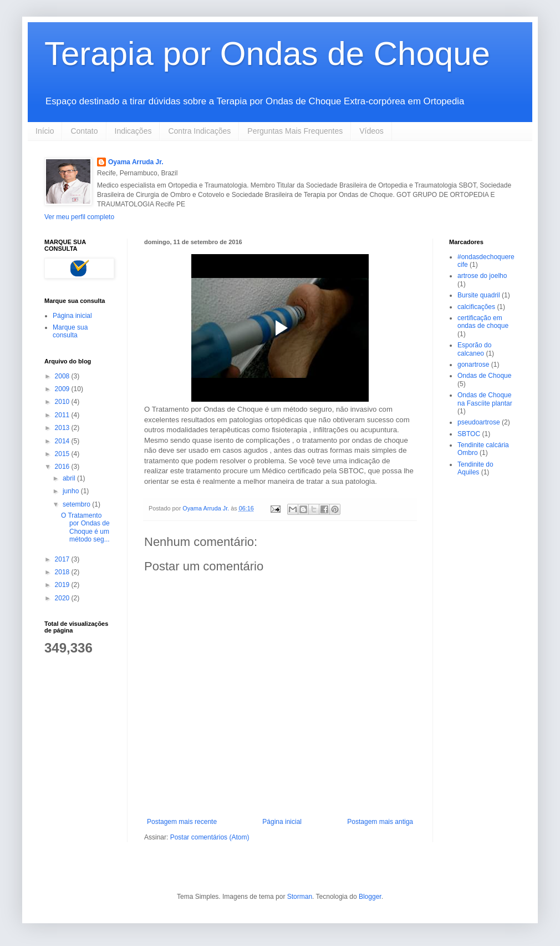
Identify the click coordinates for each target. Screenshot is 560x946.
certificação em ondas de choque (483, 322)
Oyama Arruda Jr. (136, 162)
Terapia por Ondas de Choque (267, 54)
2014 (63, 441)
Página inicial (282, 822)
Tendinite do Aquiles (475, 468)
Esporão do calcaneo (474, 349)
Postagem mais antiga (380, 822)
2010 (63, 402)
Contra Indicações (199, 131)
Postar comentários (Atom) (210, 837)
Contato (84, 131)
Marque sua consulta (70, 331)
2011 (63, 415)
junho (72, 491)
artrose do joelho (482, 276)
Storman (300, 897)
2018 (63, 572)
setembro (77, 504)
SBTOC (469, 434)
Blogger (370, 897)
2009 (63, 389)
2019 (63, 585)
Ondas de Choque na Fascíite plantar (485, 399)
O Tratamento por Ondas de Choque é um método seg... (85, 527)
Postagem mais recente (182, 822)
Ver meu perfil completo (79, 217)
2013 (63, 428)
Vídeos (371, 131)
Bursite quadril (479, 295)
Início (45, 131)
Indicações (133, 131)
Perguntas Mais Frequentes (295, 131)
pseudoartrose (479, 422)
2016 (63, 467)
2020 (63, 598)
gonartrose (473, 365)
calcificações (476, 307)
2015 (63, 454)
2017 (63, 559)
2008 (63, 376)
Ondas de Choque (484, 376)
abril (70, 478)
